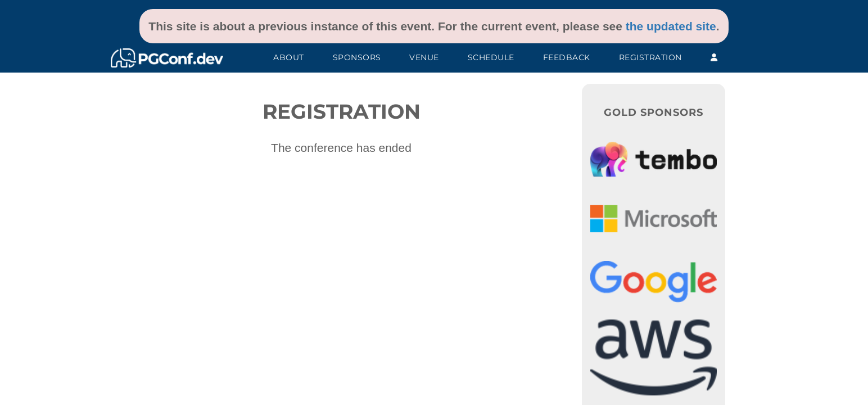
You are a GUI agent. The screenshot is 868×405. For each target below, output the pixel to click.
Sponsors (357, 57)
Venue (424, 57)
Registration (650, 57)
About (289, 57)
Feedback (567, 57)
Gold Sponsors (654, 112)
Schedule (491, 57)
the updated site (671, 26)
